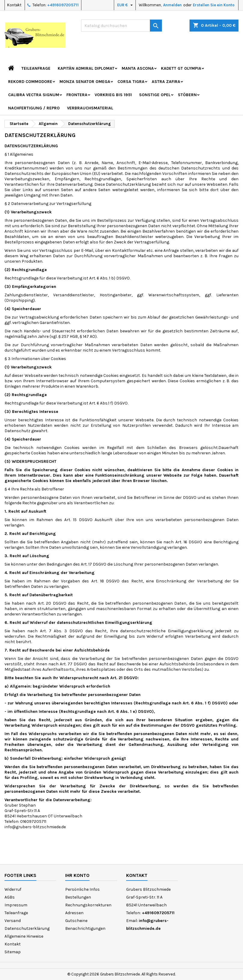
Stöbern (187, 95)
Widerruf (13, 889)
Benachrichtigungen (85, 928)
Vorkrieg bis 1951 (113, 95)
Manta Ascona (138, 68)
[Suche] (122, 26)
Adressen (74, 913)
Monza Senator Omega (85, 82)
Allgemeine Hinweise (24, 936)
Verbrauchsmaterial (90, 108)
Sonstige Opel (155, 95)
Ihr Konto (77, 875)
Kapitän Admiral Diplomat (86, 68)
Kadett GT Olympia (181, 68)
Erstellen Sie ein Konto (214, 5)
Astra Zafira (166, 82)
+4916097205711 (63, 5)
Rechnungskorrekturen (88, 905)
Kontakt (14, 5)
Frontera (77, 95)
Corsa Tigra (131, 82)
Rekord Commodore (30, 82)
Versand (13, 921)
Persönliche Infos (82, 889)
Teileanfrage (36, 68)
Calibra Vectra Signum (34, 95)
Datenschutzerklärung (27, 928)
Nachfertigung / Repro (34, 108)
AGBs (10, 897)
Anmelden (172, 5)
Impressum (16, 905)
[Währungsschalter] (126, 5)
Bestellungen (78, 897)
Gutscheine (76, 921)
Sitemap (13, 952)
